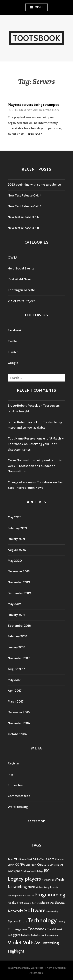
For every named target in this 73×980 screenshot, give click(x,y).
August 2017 (16, 669)
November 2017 (19, 658)
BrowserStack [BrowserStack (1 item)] (26, 859)
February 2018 (18, 636)
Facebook (15, 330)
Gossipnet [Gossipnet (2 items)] (15, 871)
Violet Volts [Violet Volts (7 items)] (21, 942)
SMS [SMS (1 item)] (52, 903)
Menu (39, 7)
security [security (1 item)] (28, 903)
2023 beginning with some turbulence (34, 185)
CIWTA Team (51, 110)
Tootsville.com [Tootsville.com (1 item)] (38, 935)
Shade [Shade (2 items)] (45, 903)
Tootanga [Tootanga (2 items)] (15, 929)
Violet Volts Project (21, 301)
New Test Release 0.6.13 (25, 206)
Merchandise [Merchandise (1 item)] (48, 880)
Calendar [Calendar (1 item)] (60, 859)
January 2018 (17, 647)
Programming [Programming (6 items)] (50, 894)
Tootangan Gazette (21, 290)
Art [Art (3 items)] (16, 859)
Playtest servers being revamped (34, 105)
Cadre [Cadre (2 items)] (50, 859)
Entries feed (16, 785)
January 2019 (17, 615)
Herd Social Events (21, 268)
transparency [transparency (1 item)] (52, 935)
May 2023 (15, 517)
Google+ (14, 363)
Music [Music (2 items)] (31, 887)
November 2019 (19, 582)
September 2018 (19, 626)
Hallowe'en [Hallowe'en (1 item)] (28, 871)
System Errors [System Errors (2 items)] (17, 921)
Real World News (20, 279)
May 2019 (14, 604)
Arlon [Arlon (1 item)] (10, 859)
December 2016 (19, 712)
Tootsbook (37, 38)
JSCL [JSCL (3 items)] (48, 871)
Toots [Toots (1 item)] (25, 930)
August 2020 (17, 550)
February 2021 (17, 528)
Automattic (36, 973)
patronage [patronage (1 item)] (13, 896)
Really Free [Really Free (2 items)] (15, 903)
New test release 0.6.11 (23, 228)
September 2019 (19, 593)
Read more (35, 134)
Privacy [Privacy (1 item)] (30, 896)
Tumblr (13, 352)
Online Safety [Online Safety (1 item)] (43, 887)
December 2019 (19, 571)
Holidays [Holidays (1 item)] (39, 871)
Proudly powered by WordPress (25, 968)
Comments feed (19, 796)
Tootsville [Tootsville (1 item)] (25, 935)
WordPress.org (18, 807)
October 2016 (17, 734)
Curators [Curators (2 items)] (43, 865)
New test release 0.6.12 (24, 217)
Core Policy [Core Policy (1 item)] (31, 865)
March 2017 (16, 701)
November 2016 (19, 723)
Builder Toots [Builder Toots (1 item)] (39, 859)
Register (14, 763)
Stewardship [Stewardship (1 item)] (52, 912)
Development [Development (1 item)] (56, 865)
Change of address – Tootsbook (30, 482)
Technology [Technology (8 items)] (42, 920)
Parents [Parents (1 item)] (54, 887)
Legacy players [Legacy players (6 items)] (24, 879)
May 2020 (15, 561)
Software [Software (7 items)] (35, 910)
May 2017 (14, 680)
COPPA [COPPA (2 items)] (20, 865)
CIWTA (13, 258)
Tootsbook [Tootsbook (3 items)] (37, 929)
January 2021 (16, 539)
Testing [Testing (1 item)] (61, 922)
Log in (12, 774)
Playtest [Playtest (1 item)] (22, 896)
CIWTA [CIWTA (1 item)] (11, 865)
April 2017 (15, 691)
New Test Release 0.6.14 (25, 195)
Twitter (13, 341)
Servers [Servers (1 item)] (36, 903)
